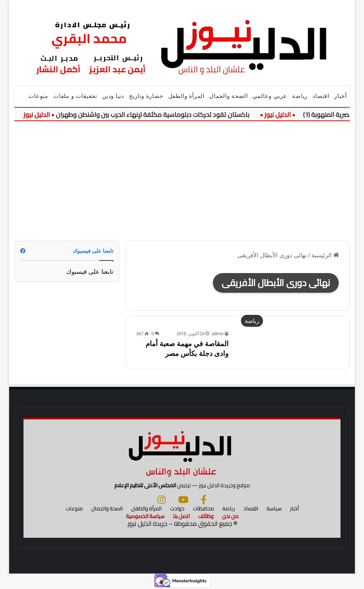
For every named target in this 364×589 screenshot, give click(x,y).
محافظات (203, 508)
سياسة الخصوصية (145, 516)
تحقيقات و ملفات (75, 96)
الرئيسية (325, 255)
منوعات (38, 96)
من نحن (230, 516)
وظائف (206, 516)
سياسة (274, 508)
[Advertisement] (182, 181)
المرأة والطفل (186, 96)
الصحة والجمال (228, 96)
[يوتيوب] (183, 499)
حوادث (177, 508)
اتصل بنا (181, 516)
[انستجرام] (161, 499)
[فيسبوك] (204, 499)
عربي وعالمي (270, 96)
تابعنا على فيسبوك (90, 272)
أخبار (341, 96)
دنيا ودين (113, 96)
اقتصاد (321, 96)
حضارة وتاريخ (146, 96)
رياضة (300, 96)
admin (218, 334)
